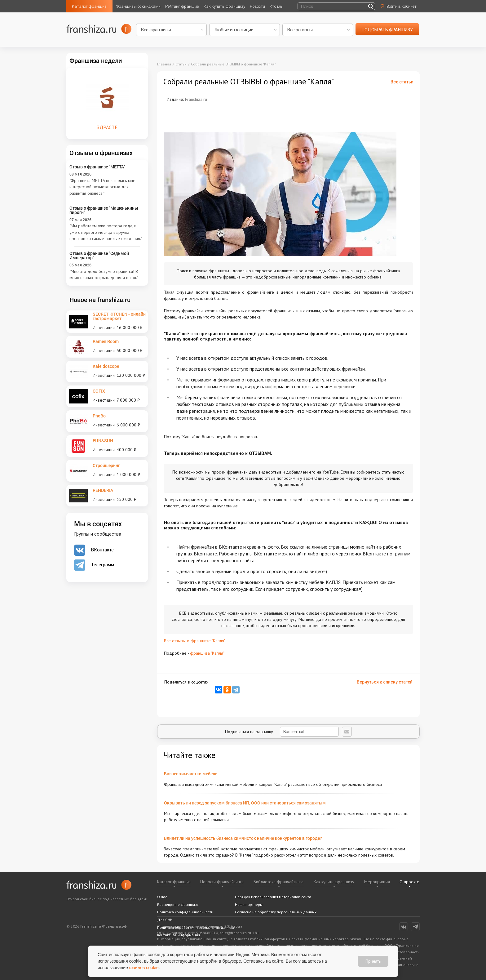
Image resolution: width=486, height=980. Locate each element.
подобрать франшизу (387, 30)
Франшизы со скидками (138, 6)
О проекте (409, 882)
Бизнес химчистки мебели (191, 774)
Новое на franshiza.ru (100, 300)
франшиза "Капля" (207, 653)
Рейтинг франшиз (182, 6)
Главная (164, 64)
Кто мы (276, 6)
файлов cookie (144, 968)
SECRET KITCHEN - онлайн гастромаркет (119, 316)
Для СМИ (165, 920)
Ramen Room (106, 341)
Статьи (181, 64)
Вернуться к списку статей (385, 682)
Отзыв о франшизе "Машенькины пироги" (104, 210)
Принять (373, 961)
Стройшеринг (106, 465)
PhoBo (99, 416)
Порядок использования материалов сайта (273, 897)
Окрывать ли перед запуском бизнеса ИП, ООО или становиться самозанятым (245, 803)
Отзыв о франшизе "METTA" (97, 167)
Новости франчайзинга (222, 882)
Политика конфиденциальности (185, 912)
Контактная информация (179, 935)
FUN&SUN (103, 441)
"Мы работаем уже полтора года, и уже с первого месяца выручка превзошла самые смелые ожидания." (106, 232)
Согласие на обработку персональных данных (276, 912)
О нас (162, 897)
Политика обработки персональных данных (196, 927)
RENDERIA (103, 490)
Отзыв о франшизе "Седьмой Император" (99, 255)
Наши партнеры (249, 904)
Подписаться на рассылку (282, 732)
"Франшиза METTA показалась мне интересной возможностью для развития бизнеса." (102, 187)
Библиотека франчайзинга (278, 882)
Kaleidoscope (106, 366)
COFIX (99, 391)
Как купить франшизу (224, 6)
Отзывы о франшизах (101, 153)
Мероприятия (377, 882)
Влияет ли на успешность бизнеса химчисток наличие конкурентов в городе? (243, 838)
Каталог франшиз (89, 6)
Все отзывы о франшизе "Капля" (194, 641)
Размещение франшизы (178, 904)
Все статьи (402, 82)
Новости (257, 6)
